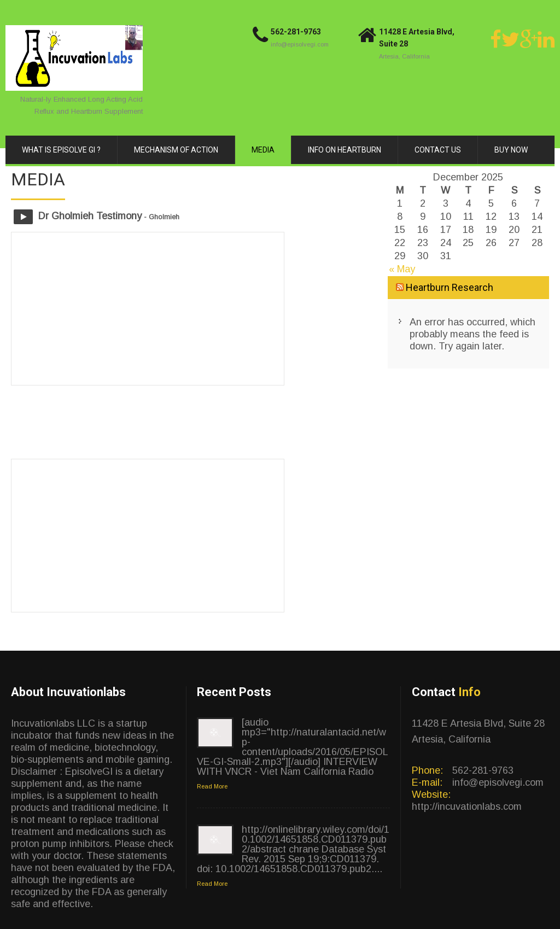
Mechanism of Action (176, 150)
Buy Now (511, 150)
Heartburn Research (450, 287)
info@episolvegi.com (300, 44)
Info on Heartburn (345, 150)
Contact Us (438, 150)
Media (263, 150)
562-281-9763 (296, 32)
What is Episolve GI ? (61, 150)
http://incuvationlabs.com (467, 807)
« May (402, 269)
